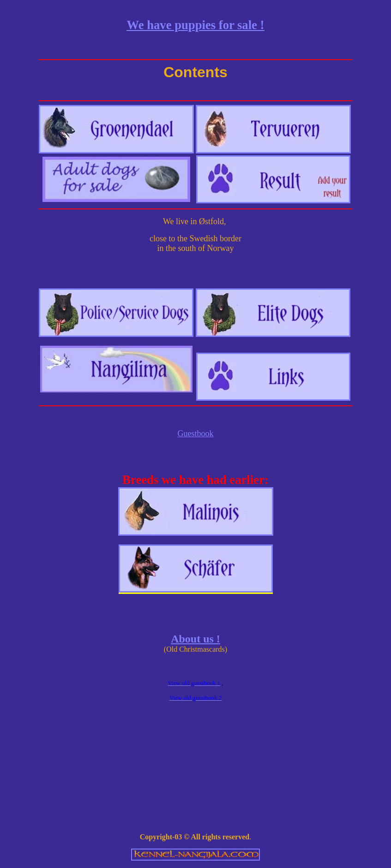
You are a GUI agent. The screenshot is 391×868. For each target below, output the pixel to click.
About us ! (195, 639)
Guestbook (196, 434)
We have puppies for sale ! (196, 25)
